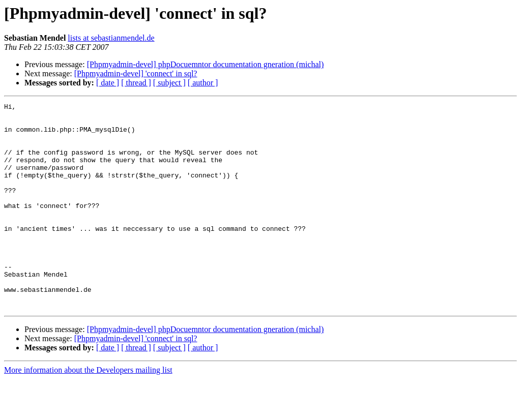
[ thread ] (136, 83)
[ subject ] (169, 83)
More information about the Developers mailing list (88, 411)
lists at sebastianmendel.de (111, 38)
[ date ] (108, 83)
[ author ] (203, 83)
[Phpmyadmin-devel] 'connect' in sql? (136, 73)
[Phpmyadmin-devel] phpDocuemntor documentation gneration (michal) (206, 64)
